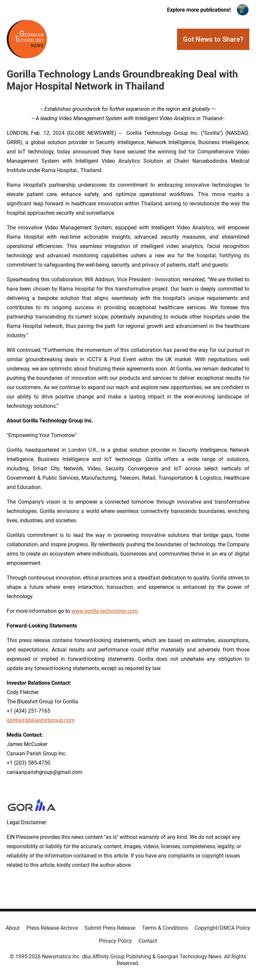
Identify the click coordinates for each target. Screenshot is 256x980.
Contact (148, 941)
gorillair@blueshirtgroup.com (41, 720)
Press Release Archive (52, 928)
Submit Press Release (110, 928)
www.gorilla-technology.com (104, 611)
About (13, 928)
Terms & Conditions (165, 928)
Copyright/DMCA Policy (222, 928)
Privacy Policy (115, 941)
